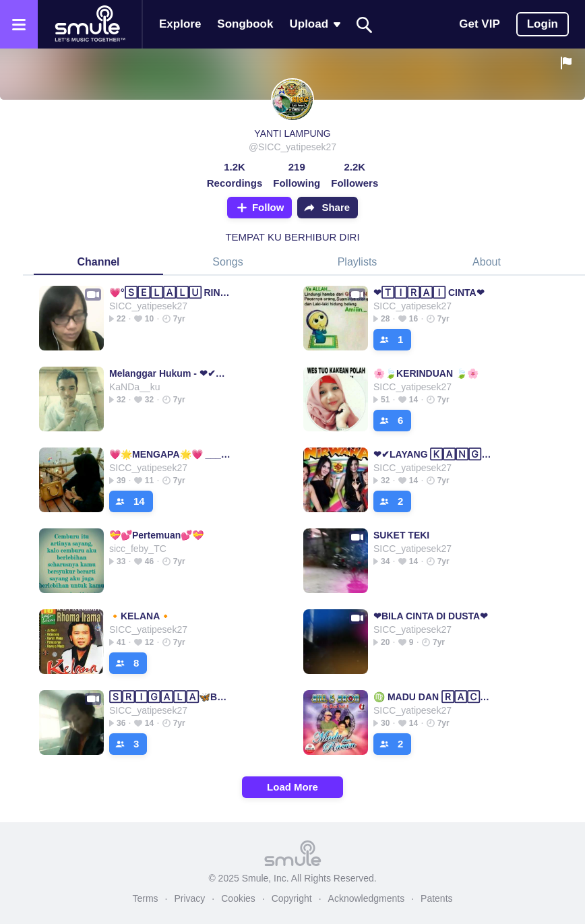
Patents (436, 898)
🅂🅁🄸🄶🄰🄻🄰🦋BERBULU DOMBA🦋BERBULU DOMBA (171, 697)
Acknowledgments (367, 898)
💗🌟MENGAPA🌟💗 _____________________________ (171, 454)
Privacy (189, 898)
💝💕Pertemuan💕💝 (156, 535)
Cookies (238, 898)
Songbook (245, 24)
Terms (145, 898)
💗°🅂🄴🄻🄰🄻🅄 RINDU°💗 (171, 292)
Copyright (292, 898)
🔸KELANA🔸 (140, 616)
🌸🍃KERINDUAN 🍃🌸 (426, 373)
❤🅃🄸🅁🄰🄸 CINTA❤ (429, 292)
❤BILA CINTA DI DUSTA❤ (431, 616)
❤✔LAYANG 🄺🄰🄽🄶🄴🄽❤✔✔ (435, 454)
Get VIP (479, 24)
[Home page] (90, 24)
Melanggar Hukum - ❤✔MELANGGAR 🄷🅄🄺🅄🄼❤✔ (171, 373)
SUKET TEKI (401, 535)
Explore (180, 24)
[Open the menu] (19, 24)
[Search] (365, 25)
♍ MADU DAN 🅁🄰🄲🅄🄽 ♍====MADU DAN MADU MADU (435, 697)
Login (543, 24)
